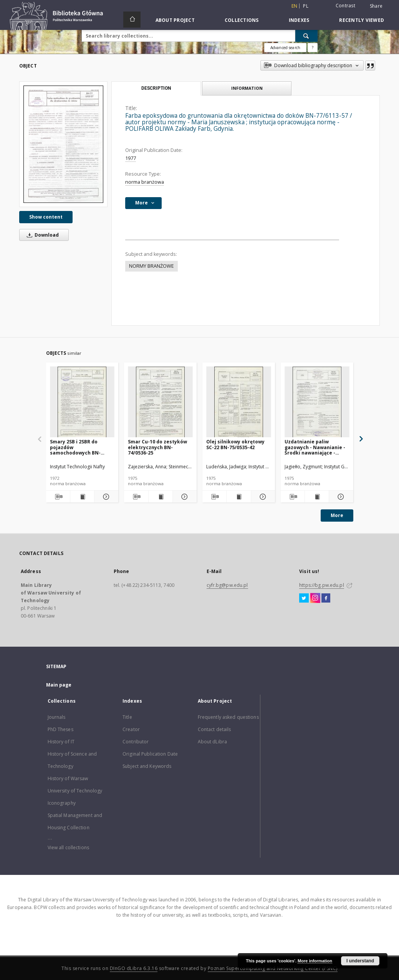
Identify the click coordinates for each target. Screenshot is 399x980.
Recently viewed (362, 20)
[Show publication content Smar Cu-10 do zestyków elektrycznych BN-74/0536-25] (161, 497)
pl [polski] (306, 6)
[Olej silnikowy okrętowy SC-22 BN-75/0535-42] (239, 402)
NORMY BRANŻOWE (151, 266)
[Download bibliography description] (58, 497)
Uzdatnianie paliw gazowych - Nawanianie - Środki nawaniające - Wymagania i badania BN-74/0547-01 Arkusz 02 (316, 447)
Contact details (214, 729)
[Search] (306, 36)
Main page (59, 685)
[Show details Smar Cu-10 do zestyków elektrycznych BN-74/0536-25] (184, 497)
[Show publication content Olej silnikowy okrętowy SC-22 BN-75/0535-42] (238, 497)
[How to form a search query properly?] (313, 48)
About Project (175, 20)
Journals (57, 717)
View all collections (68, 847)
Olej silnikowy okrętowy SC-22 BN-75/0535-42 (235, 444)
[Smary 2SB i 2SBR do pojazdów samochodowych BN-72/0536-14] (82, 402)
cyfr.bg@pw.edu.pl (227, 585)
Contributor (136, 742)
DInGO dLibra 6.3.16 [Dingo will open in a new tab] (134, 968)
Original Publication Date (150, 754)
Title (127, 717)
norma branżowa (145, 182)
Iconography (62, 803)
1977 (131, 158)
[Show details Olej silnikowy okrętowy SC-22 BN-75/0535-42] (262, 497)
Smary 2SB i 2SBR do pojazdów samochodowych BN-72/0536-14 (75, 447)
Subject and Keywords (147, 766)
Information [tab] (247, 88)
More (337, 515)
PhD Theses (60, 729)
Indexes (299, 20)
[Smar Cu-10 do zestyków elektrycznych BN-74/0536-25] (160, 402)
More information (315, 961)
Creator (131, 729)
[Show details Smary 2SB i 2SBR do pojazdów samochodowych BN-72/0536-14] (105, 497)
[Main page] (132, 20)
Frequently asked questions (228, 717)
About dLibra (212, 742)
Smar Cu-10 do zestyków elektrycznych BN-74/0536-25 (157, 447)
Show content (46, 217)
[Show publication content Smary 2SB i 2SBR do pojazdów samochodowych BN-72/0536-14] (82, 497)
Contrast (345, 6)
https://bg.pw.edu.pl (321, 585)
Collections (242, 20)
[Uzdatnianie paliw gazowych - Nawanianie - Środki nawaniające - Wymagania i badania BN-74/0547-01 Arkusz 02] (317, 402)
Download (41, 235)
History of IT (61, 742)
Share (376, 6)
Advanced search (285, 48)
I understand (360, 961)
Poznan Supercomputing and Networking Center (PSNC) (273, 968)
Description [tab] (156, 88)
